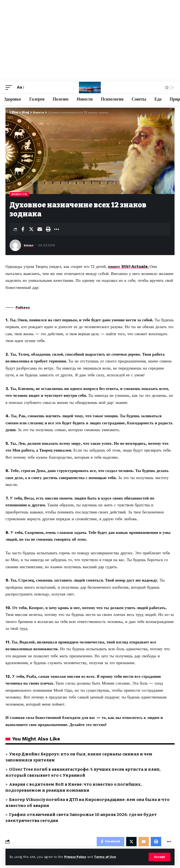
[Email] (40, 229)
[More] (57, 229)
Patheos (23, 307)
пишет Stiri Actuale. (129, 267)
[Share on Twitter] (31, 229)
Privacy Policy (75, 857)
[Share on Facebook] (23, 229)
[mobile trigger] (10, 87)
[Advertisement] (90, 41)
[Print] (48, 229)
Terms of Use (105, 857)
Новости (19, 194)
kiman (29, 245)
